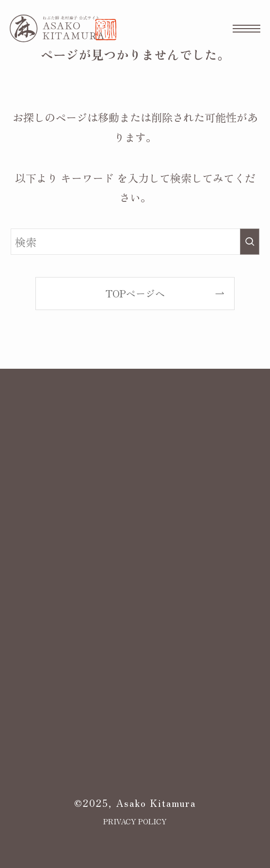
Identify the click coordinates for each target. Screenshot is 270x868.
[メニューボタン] (246, 28)
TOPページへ (135, 293)
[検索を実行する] (250, 242)
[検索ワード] (135, 242)
